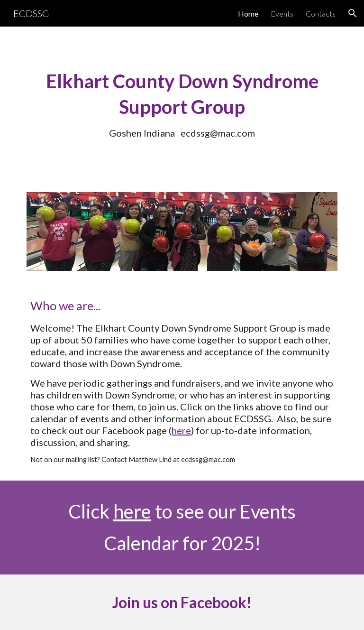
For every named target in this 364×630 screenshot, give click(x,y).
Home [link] (248, 14)
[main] (182, 104)
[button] (353, 13)
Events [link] (282, 14)
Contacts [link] (321, 14)
